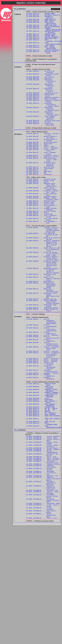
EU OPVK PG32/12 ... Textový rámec (40, 238)
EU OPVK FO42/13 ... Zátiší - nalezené (42, 422)
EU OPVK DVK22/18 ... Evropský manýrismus (43, 140)
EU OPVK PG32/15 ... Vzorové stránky (41, 246)
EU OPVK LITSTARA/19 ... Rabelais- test (42, 558)
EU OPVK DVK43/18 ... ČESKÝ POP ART (41, 495)
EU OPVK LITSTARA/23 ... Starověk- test (42, 576)
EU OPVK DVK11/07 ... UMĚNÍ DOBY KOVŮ (41, 28)
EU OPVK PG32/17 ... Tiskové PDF (40, 250)
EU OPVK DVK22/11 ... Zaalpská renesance (43, 112)
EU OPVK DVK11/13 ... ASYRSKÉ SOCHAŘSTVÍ (43, 42)
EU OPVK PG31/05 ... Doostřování (40, 166)
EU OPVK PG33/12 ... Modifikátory (40, 330)
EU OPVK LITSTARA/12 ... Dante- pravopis (43, 539)
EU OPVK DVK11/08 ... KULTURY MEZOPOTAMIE (43, 30)
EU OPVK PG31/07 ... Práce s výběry (41, 170)
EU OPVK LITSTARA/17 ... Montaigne (40, 553)
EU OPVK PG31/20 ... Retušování (39, 203)
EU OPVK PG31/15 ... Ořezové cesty (40, 194)
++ (53, 9)
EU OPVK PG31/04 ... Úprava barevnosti (42, 165)
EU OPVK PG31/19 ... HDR (36, 201)
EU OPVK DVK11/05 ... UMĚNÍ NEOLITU (41, 23)
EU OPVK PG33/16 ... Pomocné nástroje (41, 350)
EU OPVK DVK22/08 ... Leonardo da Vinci (42, 107)
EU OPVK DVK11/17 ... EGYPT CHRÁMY (40, 52)
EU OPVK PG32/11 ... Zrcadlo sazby (40, 236)
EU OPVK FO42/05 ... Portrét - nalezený (42, 393)
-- (58, 9)
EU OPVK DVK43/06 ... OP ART (38, 467)
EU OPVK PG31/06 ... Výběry (38, 168)
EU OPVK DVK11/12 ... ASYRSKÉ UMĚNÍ (41, 40)
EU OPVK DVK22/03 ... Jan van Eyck (40, 88)
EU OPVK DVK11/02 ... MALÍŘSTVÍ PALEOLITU (43, 16)
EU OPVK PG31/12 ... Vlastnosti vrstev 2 (43, 182)
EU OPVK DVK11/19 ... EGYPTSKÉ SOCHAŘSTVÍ (43, 57)
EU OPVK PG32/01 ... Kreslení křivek (41, 208)
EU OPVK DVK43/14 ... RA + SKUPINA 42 (41, 485)
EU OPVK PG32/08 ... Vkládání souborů (41, 229)
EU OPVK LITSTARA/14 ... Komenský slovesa (43, 545)
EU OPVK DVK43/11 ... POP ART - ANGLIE (42, 480)
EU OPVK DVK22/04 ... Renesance (39, 89)
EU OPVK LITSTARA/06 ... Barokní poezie (42, 525)
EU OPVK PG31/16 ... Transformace (40, 196)
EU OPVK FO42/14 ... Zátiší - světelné (42, 424)
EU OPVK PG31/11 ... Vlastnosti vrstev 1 (43, 180)
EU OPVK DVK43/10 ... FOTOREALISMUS (41, 478)
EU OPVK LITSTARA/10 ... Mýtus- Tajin (41, 536)
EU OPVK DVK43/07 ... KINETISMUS (40, 469)
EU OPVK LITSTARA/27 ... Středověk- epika (43, 591)
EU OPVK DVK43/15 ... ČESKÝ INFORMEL (41, 486)
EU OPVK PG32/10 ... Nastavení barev (41, 234)
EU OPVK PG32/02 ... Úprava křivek (40, 210)
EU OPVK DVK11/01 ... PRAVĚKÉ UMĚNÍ (41, 14)
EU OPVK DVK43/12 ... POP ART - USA (41, 481)
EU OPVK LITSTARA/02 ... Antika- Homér (42, 513)
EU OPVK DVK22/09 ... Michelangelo (40, 109)
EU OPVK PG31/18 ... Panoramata (39, 199)
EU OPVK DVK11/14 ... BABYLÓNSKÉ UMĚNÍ (42, 44)
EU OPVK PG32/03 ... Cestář (38, 212)
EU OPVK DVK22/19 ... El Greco (39, 141)
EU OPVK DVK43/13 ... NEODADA (38, 483)
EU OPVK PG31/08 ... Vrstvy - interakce (42, 172)
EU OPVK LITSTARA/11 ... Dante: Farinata (43, 538)
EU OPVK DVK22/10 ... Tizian (38, 110)
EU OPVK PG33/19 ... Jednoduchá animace (42, 361)
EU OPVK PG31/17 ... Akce (37, 198)
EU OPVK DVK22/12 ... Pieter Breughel (41, 114)
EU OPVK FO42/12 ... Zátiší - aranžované (43, 420)
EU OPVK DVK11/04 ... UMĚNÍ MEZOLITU (41, 21)
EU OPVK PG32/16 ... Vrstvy (38, 248)
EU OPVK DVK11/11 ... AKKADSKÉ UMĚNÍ (41, 38)
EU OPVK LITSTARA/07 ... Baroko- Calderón (43, 527)
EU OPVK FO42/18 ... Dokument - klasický (43, 438)
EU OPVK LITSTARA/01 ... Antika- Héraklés (43, 512)
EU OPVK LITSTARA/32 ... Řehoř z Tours (42, 609)
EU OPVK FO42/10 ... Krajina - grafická (42, 412)
